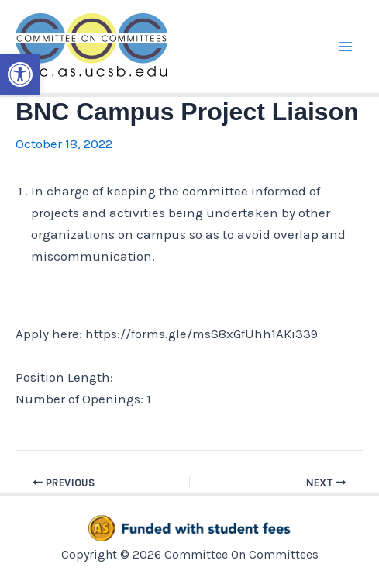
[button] (20, 74)
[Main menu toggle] (346, 47)
